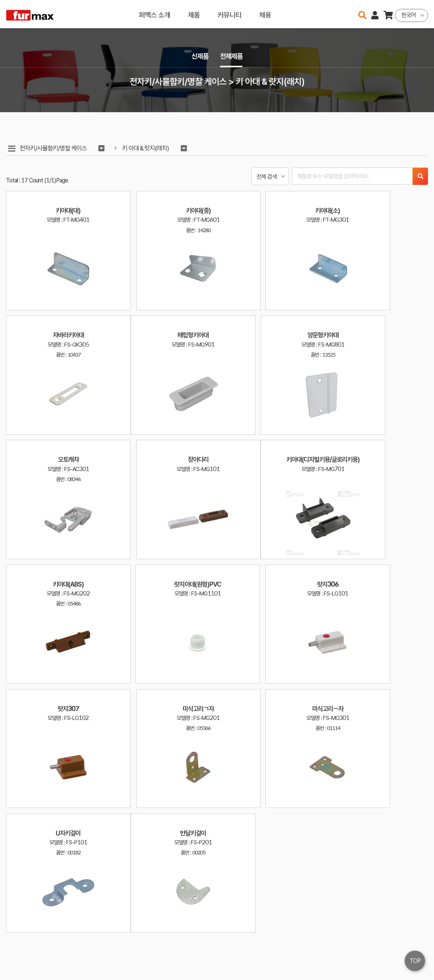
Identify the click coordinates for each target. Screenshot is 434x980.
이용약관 (397, 946)
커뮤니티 (229, 14)
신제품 (199, 56)
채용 (265, 14)
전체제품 (232, 56)
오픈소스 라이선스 (21, 971)
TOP (415, 961)
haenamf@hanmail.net (344, 946)
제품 (194, 14)
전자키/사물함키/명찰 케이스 (54, 148)
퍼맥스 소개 (154, 14)
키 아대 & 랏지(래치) (147, 148)
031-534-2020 (337, 957)
